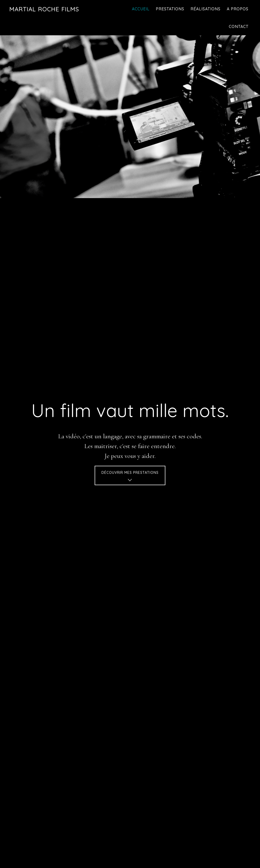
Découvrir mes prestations (130, 477)
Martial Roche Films (44, 9)
